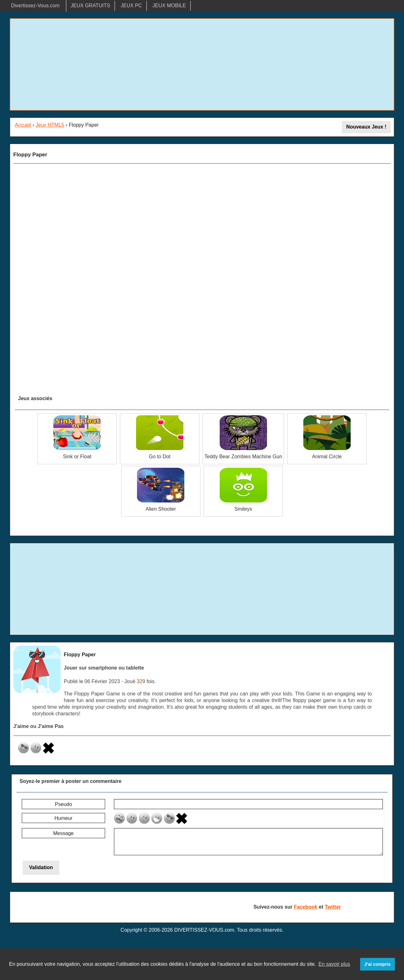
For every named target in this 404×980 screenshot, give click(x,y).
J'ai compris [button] (377, 964)
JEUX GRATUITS (90, 6)
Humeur (64, 818)
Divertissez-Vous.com (35, 6)
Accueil (23, 125)
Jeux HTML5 (50, 125)
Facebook (306, 907)
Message (64, 833)
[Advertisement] (202, 64)
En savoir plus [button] (334, 964)
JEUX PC (131, 6)
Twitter (333, 907)
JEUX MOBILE (169, 6)
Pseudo (63, 804)
